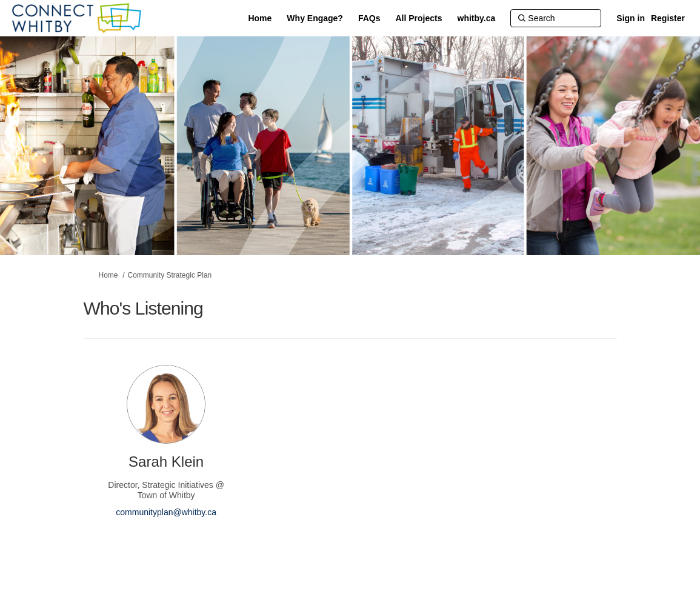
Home (108, 275)
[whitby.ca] (477, 18)
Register (668, 18)
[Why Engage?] (315, 18)
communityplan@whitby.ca (166, 512)
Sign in (631, 18)
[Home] (260, 18)
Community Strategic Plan (170, 275)
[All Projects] (419, 18)
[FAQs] (369, 18)
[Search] (556, 18)
